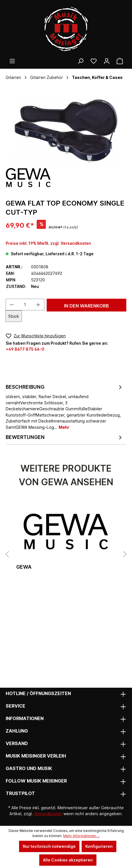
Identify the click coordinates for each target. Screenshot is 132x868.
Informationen (25, 718)
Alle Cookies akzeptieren (68, 860)
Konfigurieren (99, 846)
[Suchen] (81, 61)
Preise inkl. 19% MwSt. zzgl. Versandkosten (48, 243)
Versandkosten (48, 814)
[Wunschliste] (94, 61)
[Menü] (12, 61)
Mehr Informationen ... (81, 836)
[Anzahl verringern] (12, 305)
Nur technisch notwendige (49, 846)
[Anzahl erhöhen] (38, 305)
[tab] (65, 407)
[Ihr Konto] (107, 61)
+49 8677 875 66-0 (25, 349)
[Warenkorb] (120, 61)
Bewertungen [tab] (65, 437)
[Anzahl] (25, 305)
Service (16, 706)
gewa (24, 567)
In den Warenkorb (86, 306)
